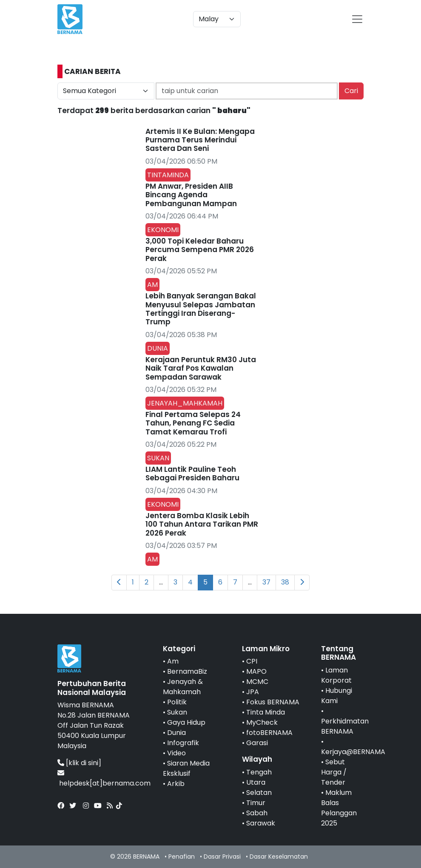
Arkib (176, 784)
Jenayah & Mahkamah (183, 687)
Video (176, 753)
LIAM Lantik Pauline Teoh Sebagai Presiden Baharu (192, 474)
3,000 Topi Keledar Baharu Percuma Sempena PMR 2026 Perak (200, 250)
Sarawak (261, 823)
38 (285, 582)
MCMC (257, 682)
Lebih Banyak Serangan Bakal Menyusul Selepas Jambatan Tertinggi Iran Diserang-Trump (201, 309)
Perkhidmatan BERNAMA (345, 726)
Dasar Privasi (222, 857)
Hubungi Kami (337, 696)
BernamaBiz (187, 671)
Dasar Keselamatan (279, 857)
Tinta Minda (266, 712)
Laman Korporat (336, 675)
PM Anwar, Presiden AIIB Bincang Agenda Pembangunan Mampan (191, 195)
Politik (177, 702)
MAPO (256, 671)
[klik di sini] (84, 763)
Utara (256, 782)
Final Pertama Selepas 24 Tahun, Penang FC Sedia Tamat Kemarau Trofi (193, 423)
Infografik (183, 743)
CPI (252, 661)
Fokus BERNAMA (273, 702)
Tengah (259, 772)
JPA (253, 692)
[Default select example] (217, 19)
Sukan (177, 712)
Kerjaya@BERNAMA (353, 752)
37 (266, 582)
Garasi (257, 743)
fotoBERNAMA (269, 733)
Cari (351, 91)
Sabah (257, 813)
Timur (256, 803)
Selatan (259, 793)
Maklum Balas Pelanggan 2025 (339, 808)
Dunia (176, 733)
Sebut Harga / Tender (334, 772)
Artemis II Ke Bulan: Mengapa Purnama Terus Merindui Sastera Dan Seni (200, 140)
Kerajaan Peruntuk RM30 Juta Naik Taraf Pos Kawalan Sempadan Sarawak (201, 368)
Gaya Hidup (186, 722)
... (161, 582)
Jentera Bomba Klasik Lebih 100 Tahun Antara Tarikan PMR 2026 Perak (202, 524)
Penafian (182, 857)
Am (173, 661)
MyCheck (262, 722)
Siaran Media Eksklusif (186, 768)
